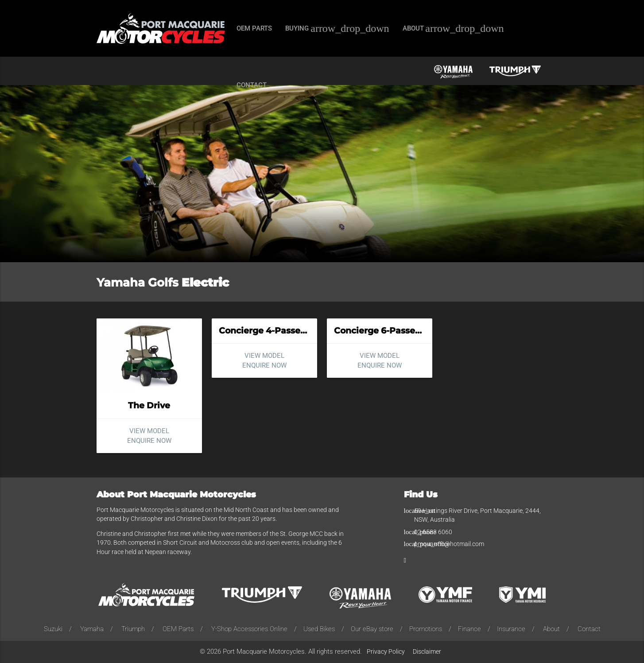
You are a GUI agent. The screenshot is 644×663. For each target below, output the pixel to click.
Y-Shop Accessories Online (249, 629)
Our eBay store (372, 629)
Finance (469, 629)
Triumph (133, 629)
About (551, 629)
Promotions (426, 629)
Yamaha (92, 629)
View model (149, 431)
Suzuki (53, 629)
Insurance (511, 629)
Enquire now (149, 441)
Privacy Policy (386, 651)
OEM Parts (178, 629)
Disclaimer (427, 651)
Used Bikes (319, 629)
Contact (589, 629)
